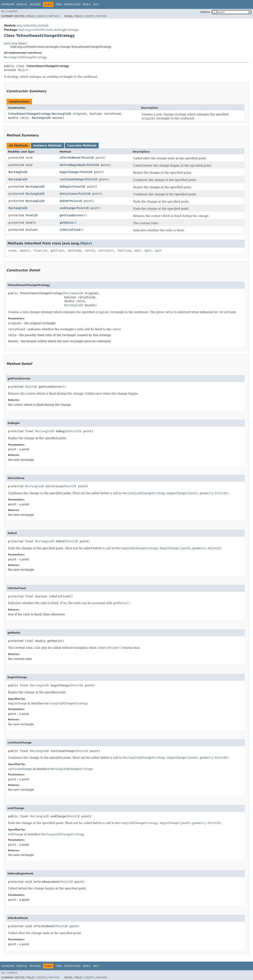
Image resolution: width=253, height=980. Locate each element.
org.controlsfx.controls (33, 25)
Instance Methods (47, 145)
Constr (41, 16)
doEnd (64, 201)
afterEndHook (70, 158)
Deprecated (72, 4)
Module (22, 4)
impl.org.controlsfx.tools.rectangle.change (48, 30)
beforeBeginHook (73, 165)
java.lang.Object (16, 43)
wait (138, 251)
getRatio (67, 223)
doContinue (68, 194)
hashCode (75, 251)
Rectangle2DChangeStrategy (25, 57)
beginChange (69, 172)
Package (35, 4)
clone (12, 251)
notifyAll (106, 251)
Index (87, 4)
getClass (57, 251)
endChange (68, 208)
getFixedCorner (72, 215)
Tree (59, 4)
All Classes (9, 11)
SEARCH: (205, 12)
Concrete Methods (82, 145)
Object (23, 70)
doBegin (66, 187)
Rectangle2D (62, 114)
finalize (40, 251)
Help (96, 4)
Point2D (88, 158)
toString (124, 251)
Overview (8, 4)
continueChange (72, 179)
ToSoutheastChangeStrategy (29, 114)
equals (25, 251)
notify (90, 251)
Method (54, 16)
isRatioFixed (70, 230)
